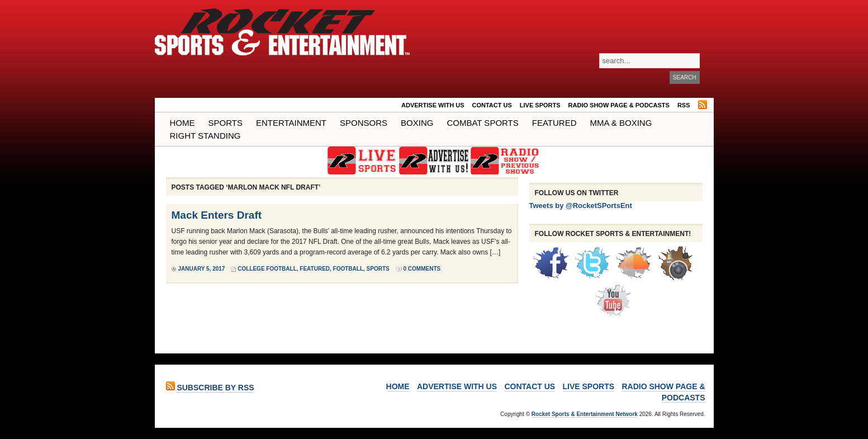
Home (182, 123)
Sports (226, 123)
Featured (554, 123)
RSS (684, 105)
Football (348, 269)
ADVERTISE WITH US (433, 105)
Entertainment (291, 123)
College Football (267, 269)
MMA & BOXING (621, 123)
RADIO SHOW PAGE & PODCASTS (619, 105)
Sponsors (364, 123)
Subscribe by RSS (215, 388)
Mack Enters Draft (217, 215)
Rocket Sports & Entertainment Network (585, 414)
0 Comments (422, 269)
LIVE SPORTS (540, 105)
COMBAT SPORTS (482, 123)
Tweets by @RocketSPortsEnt (581, 206)
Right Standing (205, 136)
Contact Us (492, 105)
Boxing (417, 123)
